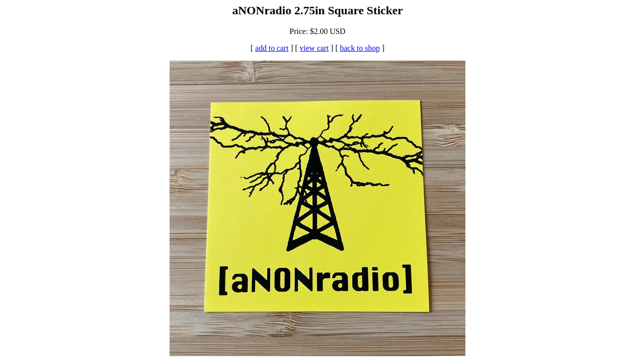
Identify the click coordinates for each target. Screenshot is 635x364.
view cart (314, 48)
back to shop (360, 48)
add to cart (272, 48)
